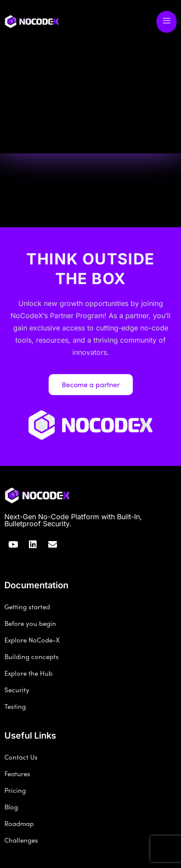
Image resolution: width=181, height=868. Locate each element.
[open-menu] (167, 22)
